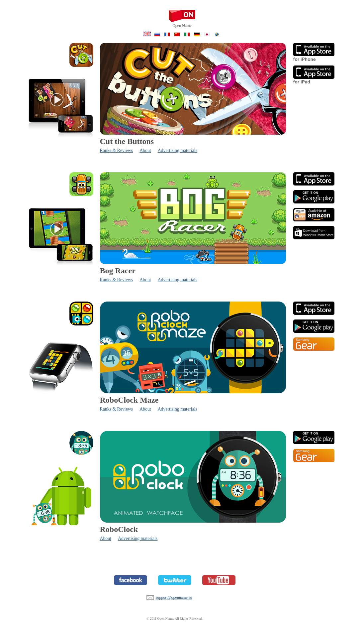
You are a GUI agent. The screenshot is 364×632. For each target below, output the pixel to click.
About (145, 150)
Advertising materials (178, 150)
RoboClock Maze (129, 400)
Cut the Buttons (127, 141)
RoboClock (119, 529)
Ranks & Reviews (117, 150)
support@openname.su (150, 597)
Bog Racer (118, 271)
